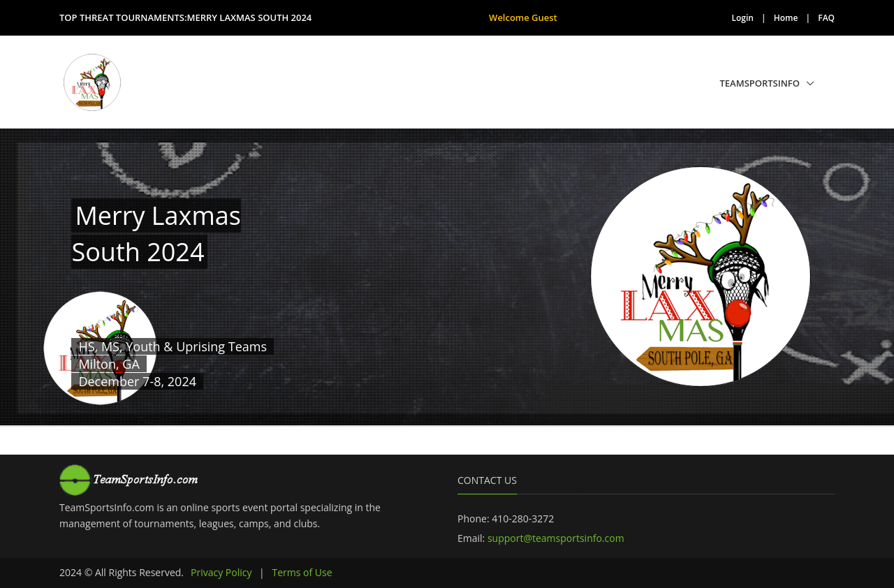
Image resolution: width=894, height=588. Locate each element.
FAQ (826, 18)
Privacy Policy (221, 572)
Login (743, 18)
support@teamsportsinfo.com (556, 538)
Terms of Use (302, 572)
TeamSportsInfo (760, 83)
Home (786, 18)
